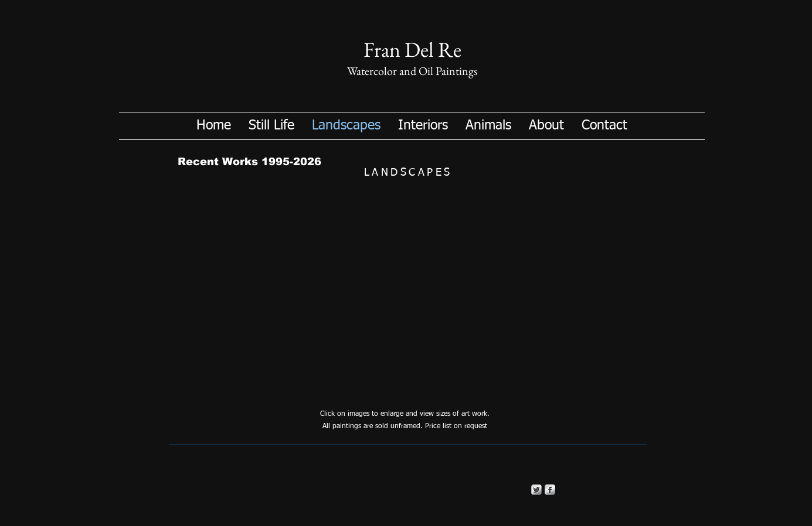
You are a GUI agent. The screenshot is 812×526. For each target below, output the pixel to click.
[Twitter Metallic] (536, 490)
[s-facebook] (550, 490)
